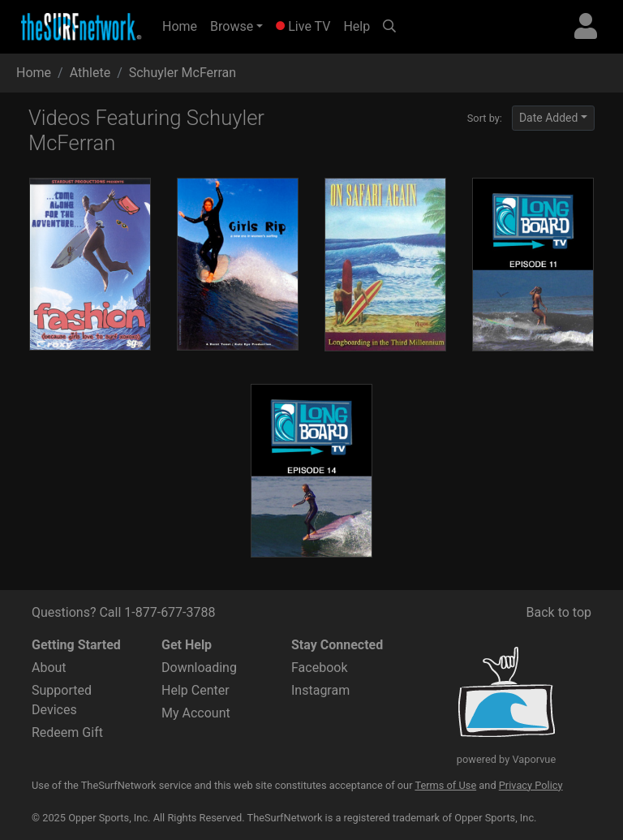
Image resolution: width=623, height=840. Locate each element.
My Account (196, 713)
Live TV (303, 26)
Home (183, 25)
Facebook (319, 668)
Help (357, 26)
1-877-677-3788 (170, 612)
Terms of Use (445, 785)
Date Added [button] (549, 118)
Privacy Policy (531, 785)
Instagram (320, 690)
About (49, 668)
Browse (232, 26)
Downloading (199, 668)
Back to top (559, 612)
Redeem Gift (67, 732)
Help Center (195, 690)
